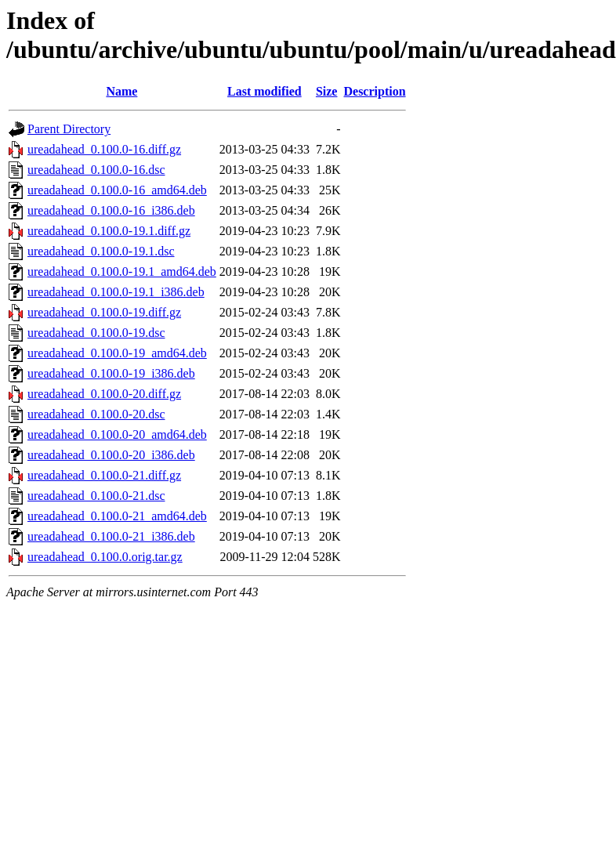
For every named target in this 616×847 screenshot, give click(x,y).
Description (374, 91)
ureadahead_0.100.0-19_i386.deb (111, 373)
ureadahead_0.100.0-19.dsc (96, 333)
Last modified (265, 91)
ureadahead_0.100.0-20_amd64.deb (117, 434)
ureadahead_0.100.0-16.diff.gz (104, 149)
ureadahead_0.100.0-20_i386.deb (111, 455)
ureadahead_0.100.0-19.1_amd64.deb (122, 271)
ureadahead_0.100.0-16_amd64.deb (117, 190)
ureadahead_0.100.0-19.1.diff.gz (109, 231)
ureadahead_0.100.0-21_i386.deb (111, 536)
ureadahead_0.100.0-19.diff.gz (104, 312)
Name (121, 91)
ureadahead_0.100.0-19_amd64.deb (117, 353)
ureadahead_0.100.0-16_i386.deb (111, 210)
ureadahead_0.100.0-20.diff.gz (104, 394)
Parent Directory (69, 129)
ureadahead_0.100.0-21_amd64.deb (117, 516)
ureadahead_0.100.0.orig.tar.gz (105, 557)
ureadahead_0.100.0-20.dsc (96, 414)
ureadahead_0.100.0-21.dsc (96, 496)
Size (327, 91)
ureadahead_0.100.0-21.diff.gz (104, 475)
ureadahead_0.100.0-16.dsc (96, 170)
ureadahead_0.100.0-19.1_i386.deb (116, 292)
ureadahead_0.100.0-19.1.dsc (101, 251)
